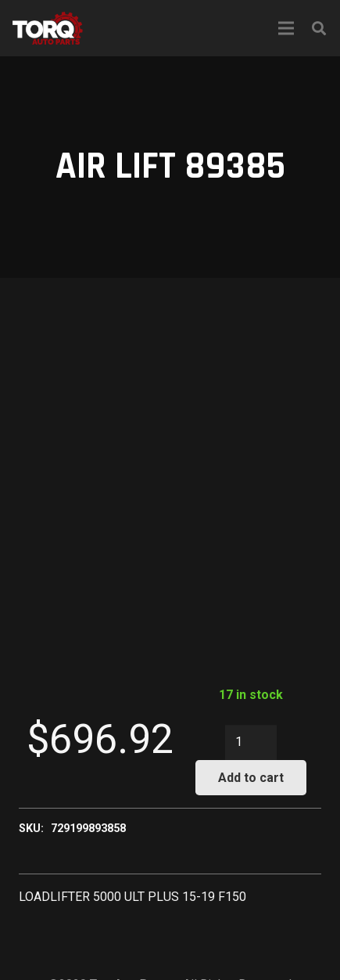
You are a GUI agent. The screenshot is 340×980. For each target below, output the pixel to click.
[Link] (48, 28)
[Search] (319, 28)
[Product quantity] (251, 742)
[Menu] (286, 28)
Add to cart (251, 778)
